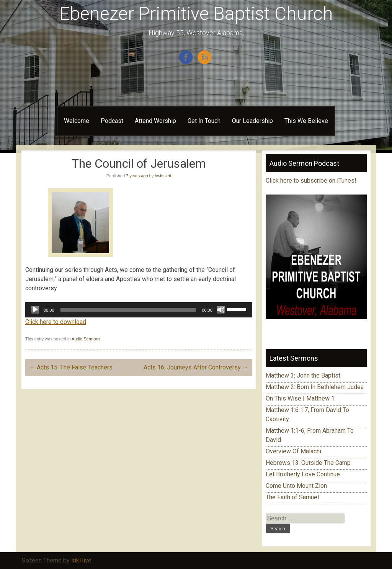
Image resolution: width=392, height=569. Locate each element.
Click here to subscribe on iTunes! (312, 181)
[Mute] (221, 310)
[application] (139, 310)
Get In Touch (204, 121)
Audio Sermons (86, 339)
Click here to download (56, 322)
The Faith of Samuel (292, 497)
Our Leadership (252, 121)
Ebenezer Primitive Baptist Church (196, 14)
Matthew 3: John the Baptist (303, 375)
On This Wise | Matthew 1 (300, 398)
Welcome (77, 121)
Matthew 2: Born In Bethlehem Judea (315, 387)
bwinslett (163, 176)
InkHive (81, 560)
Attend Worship (155, 121)
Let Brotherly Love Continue (303, 474)
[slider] (128, 310)
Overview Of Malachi (293, 451)
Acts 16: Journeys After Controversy (196, 367)
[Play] (35, 310)
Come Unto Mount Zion (296, 486)
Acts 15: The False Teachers (71, 367)
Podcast (112, 121)
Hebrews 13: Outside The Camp (308, 463)
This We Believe (306, 121)
